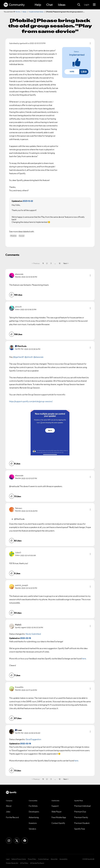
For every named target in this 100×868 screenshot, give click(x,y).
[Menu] (94, 5)
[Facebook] (25, 841)
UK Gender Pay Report (37, 863)
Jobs (8, 812)
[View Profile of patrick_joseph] (21, 585)
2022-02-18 (26, 744)
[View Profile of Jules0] (18, 552)
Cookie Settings (43, 859)
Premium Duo (80, 812)
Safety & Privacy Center (19, 859)
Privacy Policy (32, 859)
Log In (87, 5)
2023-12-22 (28, 201)
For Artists (33, 806)
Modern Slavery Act (12, 863)
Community (14, 5)
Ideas (62, 5)
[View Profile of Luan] (20, 730)
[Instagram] (9, 841)
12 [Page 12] (60, 263)
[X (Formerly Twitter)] (17, 841)
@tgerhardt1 (19, 357)
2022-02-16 (26, 638)
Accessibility (63, 859)
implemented (77, 55)
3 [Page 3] (51, 263)
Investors (33, 823)
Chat (50, 5)
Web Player (56, 812)
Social (22, 236)
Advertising (34, 817)
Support (55, 806)
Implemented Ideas (36, 12)
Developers (34, 812)
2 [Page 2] (47, 263)
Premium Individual (82, 806)
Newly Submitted (33, 634)
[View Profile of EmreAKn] (19, 687)
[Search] (79, 5)
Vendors (32, 829)
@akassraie (38, 357)
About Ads (54, 859)
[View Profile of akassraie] (19, 274)
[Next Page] (66, 263)
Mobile (13, 236)
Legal (8, 859)
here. (76, 761)
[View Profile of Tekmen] (18, 508)
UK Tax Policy (24, 863)
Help (38, 5)
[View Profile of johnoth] (18, 307)
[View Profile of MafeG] (18, 625)
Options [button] (90, 43)
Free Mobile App (59, 817)
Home (18, 12)
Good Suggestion (33, 739)
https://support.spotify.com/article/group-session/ (31, 401)
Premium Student (82, 823)
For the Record (12, 817)
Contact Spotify (58, 823)
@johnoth (29, 357)
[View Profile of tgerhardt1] (24, 43)
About (9, 806)
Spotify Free (80, 829)
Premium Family (81, 817)
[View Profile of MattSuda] (22, 346)
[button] (72, 72)
